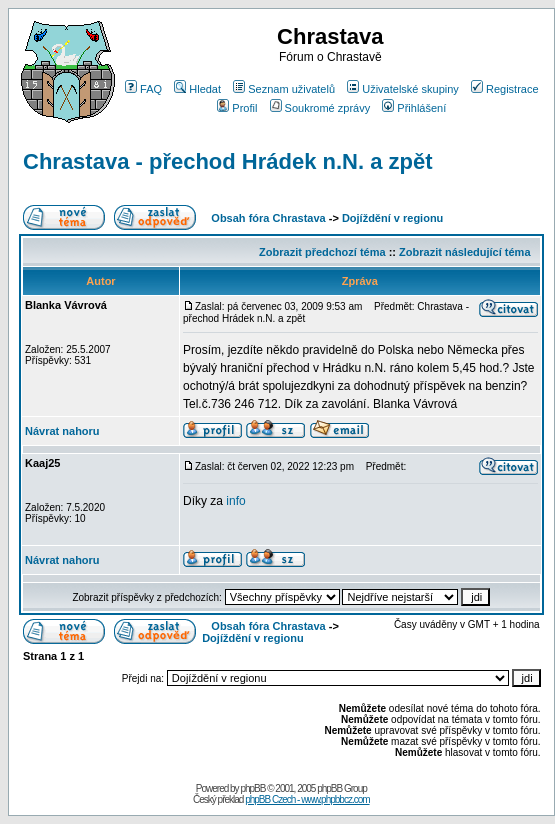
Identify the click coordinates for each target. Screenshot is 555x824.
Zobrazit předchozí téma (322, 252)
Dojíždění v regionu (392, 218)
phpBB (252, 788)
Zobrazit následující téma (464, 252)
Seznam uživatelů (284, 89)
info (235, 501)
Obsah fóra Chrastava (268, 218)
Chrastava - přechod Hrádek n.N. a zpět (228, 161)
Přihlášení (414, 108)
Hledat (197, 89)
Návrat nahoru (62, 431)
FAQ (143, 89)
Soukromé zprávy (320, 108)
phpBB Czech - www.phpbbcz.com (307, 799)
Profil (237, 108)
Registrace (505, 89)
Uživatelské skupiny (403, 89)
